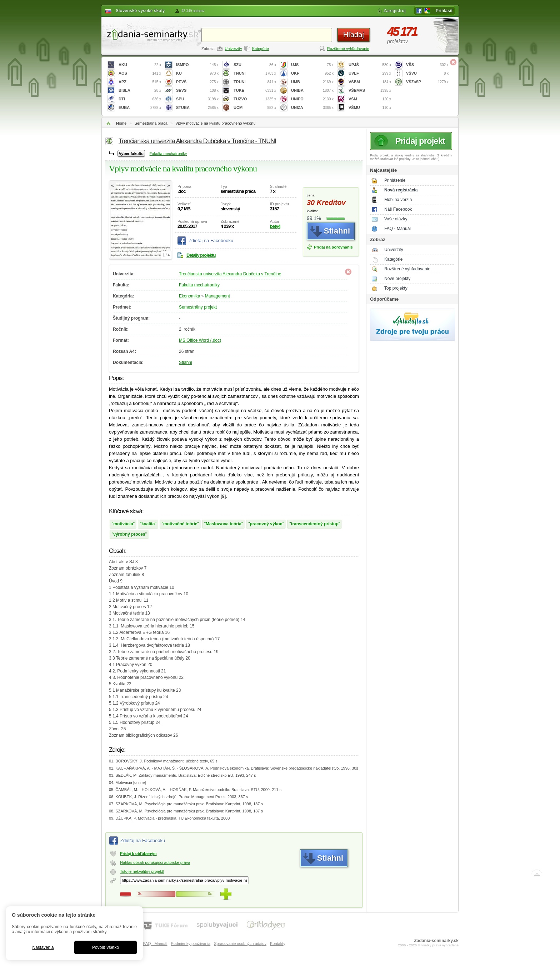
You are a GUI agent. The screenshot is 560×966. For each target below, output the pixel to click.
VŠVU (427, 73)
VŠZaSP (427, 82)
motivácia (123, 524)
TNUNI (255, 73)
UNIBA (312, 91)
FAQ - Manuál (397, 229)
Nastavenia (43, 947)
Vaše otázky (396, 219)
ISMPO (197, 65)
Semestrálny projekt (198, 307)
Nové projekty (397, 279)
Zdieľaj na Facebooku (211, 241)
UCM (255, 108)
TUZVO (255, 99)
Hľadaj (354, 35)
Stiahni (186, 362)
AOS (140, 73)
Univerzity (233, 49)
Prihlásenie (395, 180)
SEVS (197, 91)
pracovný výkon (266, 524)
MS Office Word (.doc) (200, 340)
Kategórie (261, 49)
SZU (255, 65)
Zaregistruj (395, 11)
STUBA (197, 108)
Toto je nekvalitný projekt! (142, 871)
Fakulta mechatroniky (168, 154)
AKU (140, 65)
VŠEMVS (370, 91)
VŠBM (370, 82)
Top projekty (396, 288)
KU (197, 73)
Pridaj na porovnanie (333, 247)
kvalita (148, 524)
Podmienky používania (191, 944)
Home (121, 123)
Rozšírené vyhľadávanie (348, 49)
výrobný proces (129, 534)
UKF (312, 73)
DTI (140, 99)
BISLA (140, 91)
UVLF (370, 73)
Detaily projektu (201, 255)
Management (217, 296)
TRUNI (255, 82)
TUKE (255, 91)
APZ (140, 82)
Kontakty (278, 944)
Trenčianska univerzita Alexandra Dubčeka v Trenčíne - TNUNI (197, 141)
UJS (312, 65)
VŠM (370, 99)
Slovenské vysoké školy (140, 11)
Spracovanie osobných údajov (240, 944)
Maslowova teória (224, 524)
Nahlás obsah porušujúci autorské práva (155, 862)
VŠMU (370, 108)
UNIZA (312, 108)
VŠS (427, 65)
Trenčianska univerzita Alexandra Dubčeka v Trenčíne (230, 274)
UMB (312, 82)
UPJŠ (370, 65)
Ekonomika (189, 296)
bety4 (275, 226)
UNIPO (312, 99)
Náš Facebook (398, 209)
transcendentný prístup (314, 524)
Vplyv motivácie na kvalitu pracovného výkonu (215, 123)
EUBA (140, 108)
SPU (197, 99)
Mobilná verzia (398, 200)
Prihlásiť (444, 11)
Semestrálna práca (151, 123)
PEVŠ (197, 82)
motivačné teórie (180, 524)
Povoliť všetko (106, 947)
